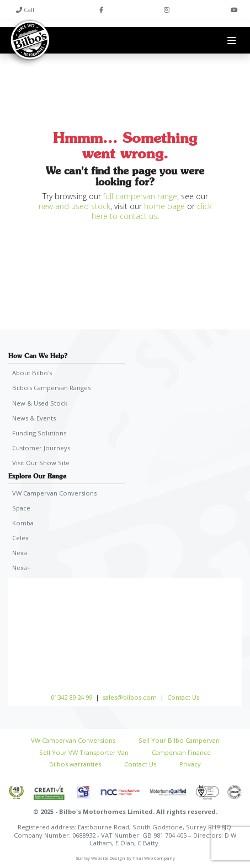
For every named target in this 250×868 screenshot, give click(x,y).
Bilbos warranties (75, 764)
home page (164, 206)
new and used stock (75, 206)
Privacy (190, 764)
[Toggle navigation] (231, 40)
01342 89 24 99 (71, 697)
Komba (23, 523)
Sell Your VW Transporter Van (84, 752)
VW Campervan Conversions (54, 493)
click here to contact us (152, 211)
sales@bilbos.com (130, 697)
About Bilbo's (32, 373)
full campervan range (140, 196)
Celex (20, 538)
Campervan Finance (181, 752)
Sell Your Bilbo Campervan (179, 740)
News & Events (34, 418)
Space (21, 508)
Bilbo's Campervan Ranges (51, 388)
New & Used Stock (40, 403)
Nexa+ (22, 568)
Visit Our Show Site (41, 463)
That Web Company (154, 858)
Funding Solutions (39, 433)
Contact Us (183, 697)
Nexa (20, 553)
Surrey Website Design (100, 858)
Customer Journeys (41, 448)
